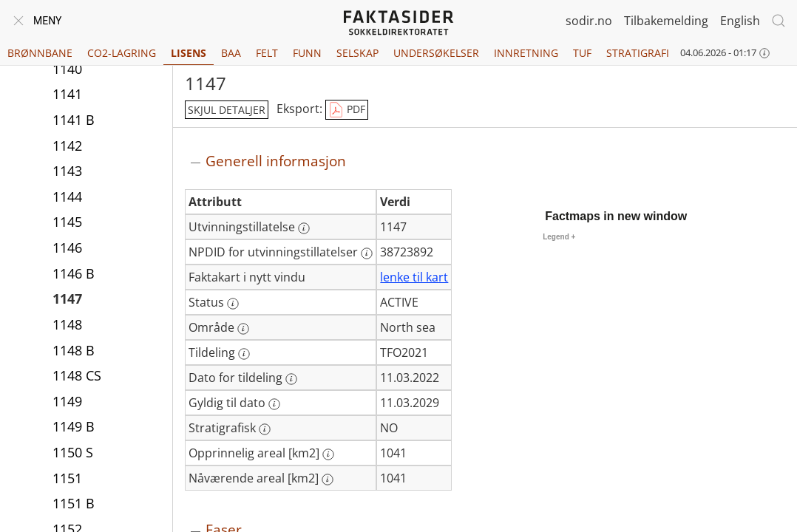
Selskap (357, 53)
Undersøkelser (436, 53)
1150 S (73, 452)
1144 (67, 197)
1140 (67, 69)
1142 (67, 146)
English (740, 21)
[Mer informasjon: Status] (233, 304)
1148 (67, 324)
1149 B (74, 426)
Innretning (526, 53)
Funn (307, 53)
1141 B (74, 120)
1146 (67, 248)
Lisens (189, 53)
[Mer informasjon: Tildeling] (244, 354)
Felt (267, 53)
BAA (231, 53)
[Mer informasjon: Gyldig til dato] (274, 404)
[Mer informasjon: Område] (243, 329)
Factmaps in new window (616, 216)
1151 (67, 478)
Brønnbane (40, 53)
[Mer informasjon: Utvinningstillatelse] (304, 228)
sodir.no (589, 21)
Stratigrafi (638, 53)
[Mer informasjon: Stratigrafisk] (265, 429)
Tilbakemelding (666, 21)
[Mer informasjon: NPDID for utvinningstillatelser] (367, 253)
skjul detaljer (227, 110)
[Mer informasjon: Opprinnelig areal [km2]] (328, 454)
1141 (67, 94)
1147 (67, 299)
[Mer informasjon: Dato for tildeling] (291, 379)
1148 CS (77, 375)
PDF (347, 110)
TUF (582, 53)
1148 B (74, 350)
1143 (67, 171)
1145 (67, 222)
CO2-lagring (122, 53)
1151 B (74, 503)
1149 (67, 401)
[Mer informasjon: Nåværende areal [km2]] (328, 480)
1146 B (74, 273)
